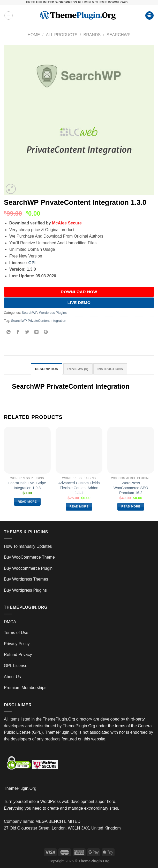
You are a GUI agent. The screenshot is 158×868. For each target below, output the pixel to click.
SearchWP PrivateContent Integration (39, 321)
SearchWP (118, 35)
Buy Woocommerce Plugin (28, 568)
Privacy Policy (17, 644)
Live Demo (79, 303)
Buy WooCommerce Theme (29, 557)
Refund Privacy (18, 655)
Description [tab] (47, 369)
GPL (33, 263)
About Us (12, 677)
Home (34, 35)
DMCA (10, 622)
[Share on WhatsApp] (9, 332)
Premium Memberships (25, 688)
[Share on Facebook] (18, 332)
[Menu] (9, 15)
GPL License (16, 666)
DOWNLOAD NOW (79, 292)
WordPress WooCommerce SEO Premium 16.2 (131, 488)
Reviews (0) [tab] (78, 369)
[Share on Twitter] (27, 332)
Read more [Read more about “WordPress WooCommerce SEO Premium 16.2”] (131, 506)
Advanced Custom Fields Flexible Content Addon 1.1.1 (79, 488)
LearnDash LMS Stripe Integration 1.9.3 (27, 485)
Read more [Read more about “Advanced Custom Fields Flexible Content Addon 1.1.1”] (79, 506)
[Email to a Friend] (37, 332)
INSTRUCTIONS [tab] (110, 369)
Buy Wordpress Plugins (25, 590)
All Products (62, 35)
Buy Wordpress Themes (26, 579)
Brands (92, 35)
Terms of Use (16, 633)
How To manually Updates (28, 546)
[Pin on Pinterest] (46, 332)
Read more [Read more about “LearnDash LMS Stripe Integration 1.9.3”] (27, 502)
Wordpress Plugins (53, 313)
